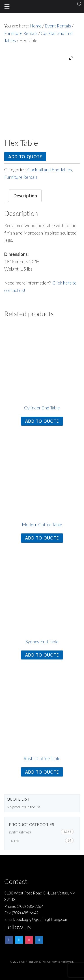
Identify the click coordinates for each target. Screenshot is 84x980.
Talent (14, 841)
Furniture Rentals (21, 33)
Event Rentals (58, 26)
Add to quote (25, 157)
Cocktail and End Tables (50, 169)
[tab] (25, 196)
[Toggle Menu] (7, 7)
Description (25, 196)
